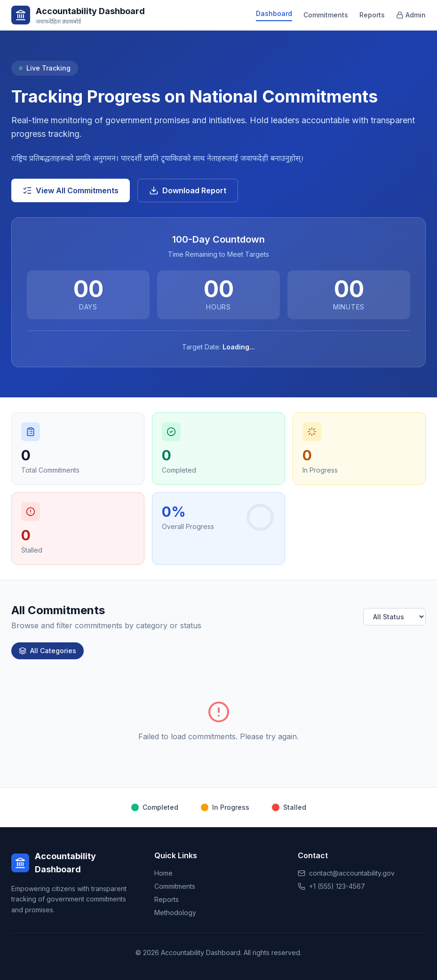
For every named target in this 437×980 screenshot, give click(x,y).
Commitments (326, 15)
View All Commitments (71, 190)
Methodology (175, 913)
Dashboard (274, 13)
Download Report (188, 190)
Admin (411, 15)
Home (163, 873)
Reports (372, 15)
